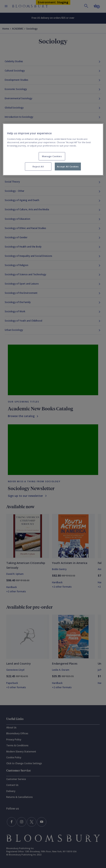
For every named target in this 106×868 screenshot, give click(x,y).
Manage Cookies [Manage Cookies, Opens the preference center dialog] (52, 156)
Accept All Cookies (68, 166)
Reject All (38, 166)
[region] (53, 150)
